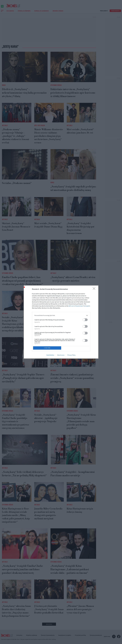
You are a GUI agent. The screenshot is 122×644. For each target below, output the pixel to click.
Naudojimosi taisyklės (65, 635)
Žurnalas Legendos (42, 13)
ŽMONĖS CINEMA (58, 13)
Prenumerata (115, 13)
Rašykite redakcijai (32, 635)
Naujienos (10, 13)
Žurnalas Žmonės (24, 13)
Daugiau (49, 626)
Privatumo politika (80, 635)
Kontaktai (19, 635)
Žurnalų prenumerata (96, 635)
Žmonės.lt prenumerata (48, 635)
